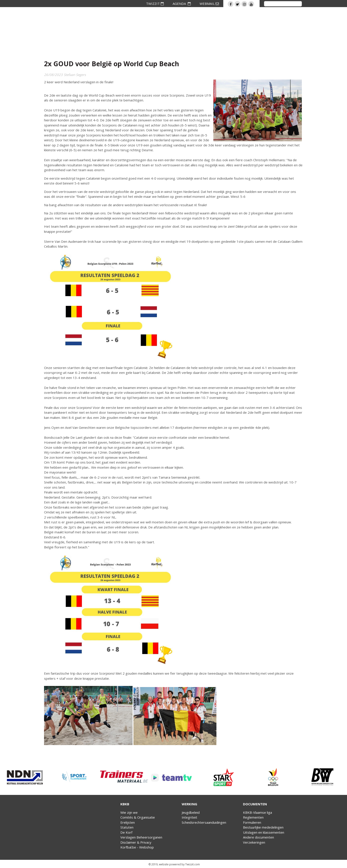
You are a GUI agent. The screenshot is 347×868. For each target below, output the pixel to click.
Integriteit (189, 817)
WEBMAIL (209, 4)
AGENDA (182, 4)
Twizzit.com (193, 864)
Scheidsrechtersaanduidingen (204, 822)
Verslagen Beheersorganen (141, 837)
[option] (25, 777)
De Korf (126, 832)
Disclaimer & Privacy (136, 842)
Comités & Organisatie (138, 817)
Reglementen (253, 817)
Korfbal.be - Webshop (137, 847)
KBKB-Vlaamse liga (257, 812)
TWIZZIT (155, 4)
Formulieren (252, 822)
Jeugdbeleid (191, 812)
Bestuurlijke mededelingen (263, 827)
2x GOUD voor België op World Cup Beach (112, 64)
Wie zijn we (129, 812)
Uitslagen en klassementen (264, 832)
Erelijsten (128, 822)
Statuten (127, 827)
